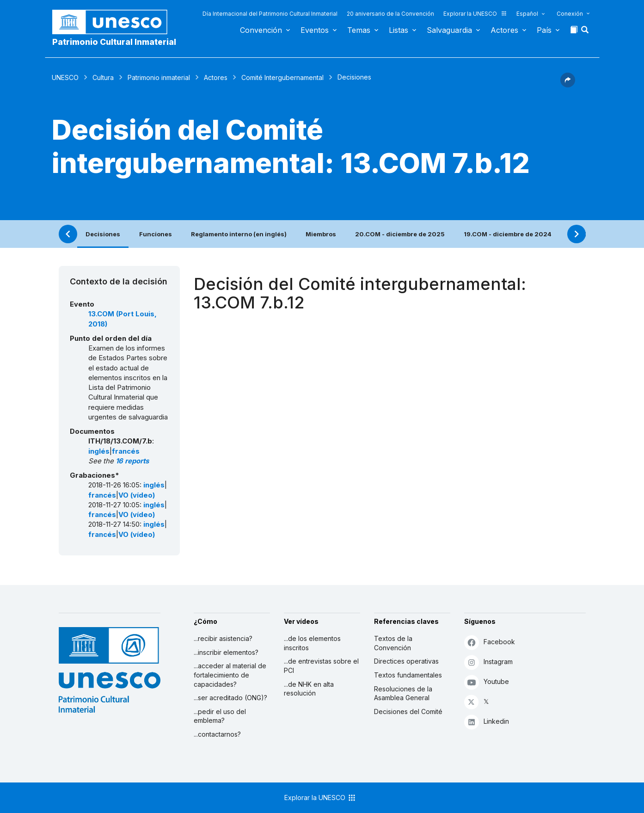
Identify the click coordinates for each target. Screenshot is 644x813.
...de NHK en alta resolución (309, 689)
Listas (399, 30)
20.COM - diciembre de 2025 (400, 234)
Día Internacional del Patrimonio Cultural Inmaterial (270, 14)
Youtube (487, 682)
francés (126, 451)
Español (527, 14)
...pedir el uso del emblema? (220, 716)
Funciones (156, 234)
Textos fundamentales (408, 675)
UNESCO (65, 77)
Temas (359, 30)
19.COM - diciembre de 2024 (508, 234)
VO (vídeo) (137, 495)
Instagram (488, 662)
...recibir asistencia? (223, 638)
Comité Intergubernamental (282, 77)
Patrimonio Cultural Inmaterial (114, 42)
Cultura (103, 77)
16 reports (132, 461)
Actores (504, 30)
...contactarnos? (217, 734)
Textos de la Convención (393, 643)
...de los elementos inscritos (312, 643)
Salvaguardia (449, 30)
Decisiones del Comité (408, 711)
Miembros (321, 234)
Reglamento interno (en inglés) (239, 234)
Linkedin (487, 722)
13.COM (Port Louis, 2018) (123, 319)
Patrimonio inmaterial (159, 77)
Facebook (490, 642)
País (544, 30)
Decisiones (103, 234)
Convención (261, 30)
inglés (99, 451)
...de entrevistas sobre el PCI (321, 666)
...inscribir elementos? (226, 652)
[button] (586, 32)
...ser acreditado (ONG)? (230, 698)
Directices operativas (406, 661)
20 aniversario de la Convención (390, 14)
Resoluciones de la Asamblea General (403, 693)
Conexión (570, 14)
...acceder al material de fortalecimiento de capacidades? (230, 675)
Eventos (315, 30)
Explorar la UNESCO (475, 14)
